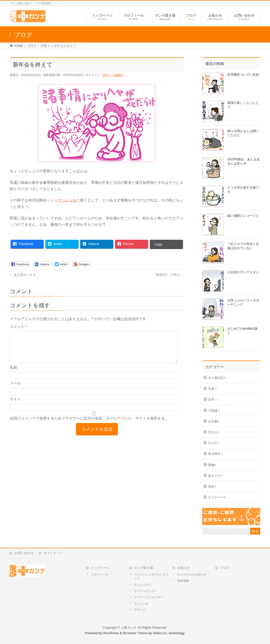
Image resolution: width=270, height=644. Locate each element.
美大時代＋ (216, 454)
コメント (18, 326)
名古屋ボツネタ (23, 275)
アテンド (140, 610)
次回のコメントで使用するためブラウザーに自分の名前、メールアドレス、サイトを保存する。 (89, 425)
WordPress (111, 633)
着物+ (212, 465)
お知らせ (184, 568)
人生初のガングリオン (243, 272)
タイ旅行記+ (217, 378)
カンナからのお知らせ (192, 574)
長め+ (212, 487)
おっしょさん (143, 584)
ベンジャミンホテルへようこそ (151, 576)
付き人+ (214, 432)
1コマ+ (213, 443)
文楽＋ (213, 389)
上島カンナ (129, 628)
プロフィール (100, 574)
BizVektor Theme (135, 633)
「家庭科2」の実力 (168, 275)
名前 (13, 374)
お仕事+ (214, 421)
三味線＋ (118, 75)
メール (15, 390)
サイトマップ (53, 553)
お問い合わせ (24, 553)
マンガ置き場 (143, 568)
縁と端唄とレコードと (243, 216)
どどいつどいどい (146, 591)
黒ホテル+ (215, 476)
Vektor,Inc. (160, 633)
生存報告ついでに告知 (243, 75)
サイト (15, 405)
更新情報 (183, 581)
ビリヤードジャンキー (148, 597)
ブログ (225, 568)
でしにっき (67, 200)
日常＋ (107, 75)
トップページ (100, 568)
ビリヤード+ (217, 497)
